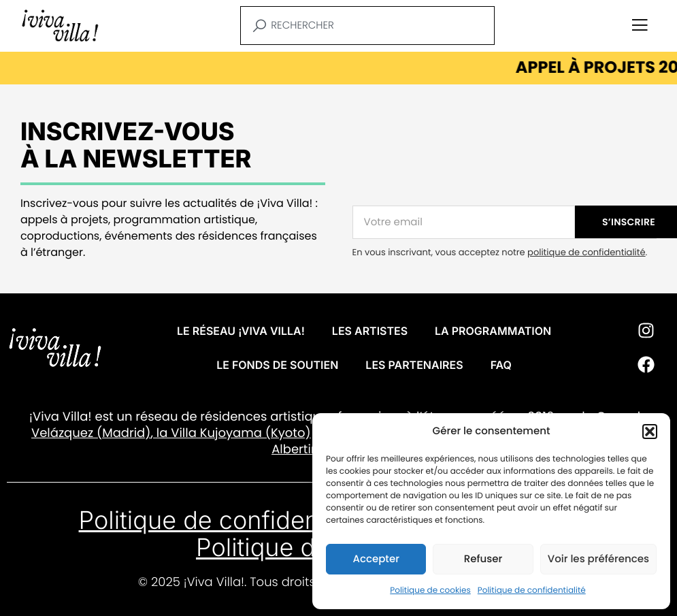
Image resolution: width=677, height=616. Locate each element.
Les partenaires (414, 365)
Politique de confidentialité (532, 590)
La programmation (493, 331)
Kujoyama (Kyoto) (254, 433)
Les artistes (370, 331)
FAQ (501, 365)
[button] (650, 432)
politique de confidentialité (586, 252)
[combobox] (367, 26)
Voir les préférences (598, 559)
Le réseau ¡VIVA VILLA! (241, 331)
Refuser (483, 559)
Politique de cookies (430, 590)
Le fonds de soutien (277, 365)
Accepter (376, 559)
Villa (184, 433)
